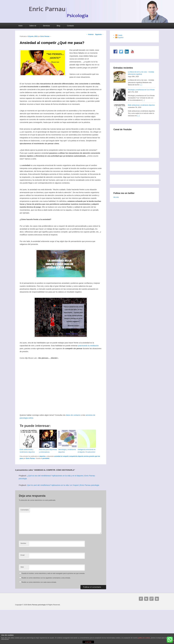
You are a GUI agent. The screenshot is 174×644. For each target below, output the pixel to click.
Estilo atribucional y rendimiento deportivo (27, 451)
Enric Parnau (45, 36)
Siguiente (99, 34)
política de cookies (144, 638)
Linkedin (157, 599)
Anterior (90, 34)
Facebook (141, 599)
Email (23, 555)
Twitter (146, 599)
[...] (141, 85)
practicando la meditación (88, 346)
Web (22, 567)
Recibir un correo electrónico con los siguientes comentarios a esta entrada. (46, 578)
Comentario (25, 510)
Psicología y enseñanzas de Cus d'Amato (141, 90)
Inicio (20, 26)
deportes (42, 456)
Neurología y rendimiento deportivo (67, 451)
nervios (86, 456)
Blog (58, 26)
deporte (81, 456)
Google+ (152, 599)
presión (92, 456)
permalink (46, 458)
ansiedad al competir (61, 456)
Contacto (70, 26)
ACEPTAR (88, 642)
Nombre (23, 543)
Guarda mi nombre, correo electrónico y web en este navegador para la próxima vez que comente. (53, 573)
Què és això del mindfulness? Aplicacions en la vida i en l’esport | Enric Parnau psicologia (63, 485)
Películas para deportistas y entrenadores (48, 451)
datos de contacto (73, 415)
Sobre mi (33, 26)
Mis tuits (116, 197)
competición (73, 456)
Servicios (46, 26)
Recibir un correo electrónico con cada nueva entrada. (39, 582)
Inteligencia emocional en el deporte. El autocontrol (87, 451)
